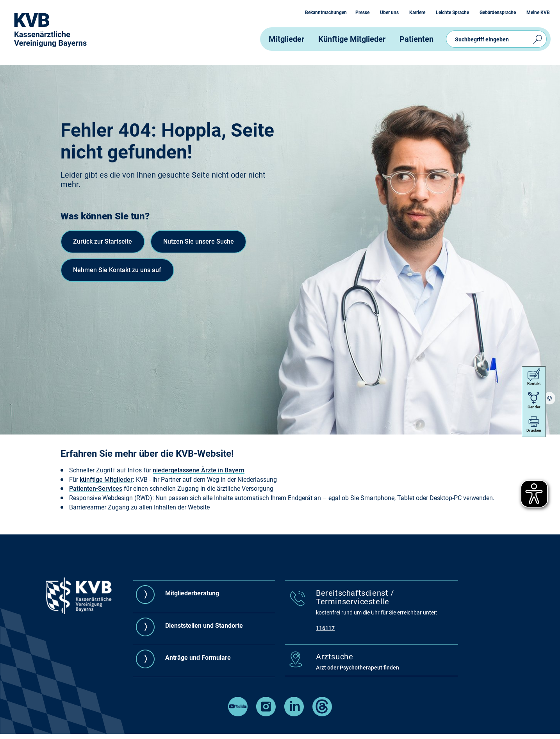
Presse (362, 12)
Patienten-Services (96, 489)
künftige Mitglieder (106, 480)
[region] (549, 424)
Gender (534, 375)
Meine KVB (538, 12)
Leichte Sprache (452, 12)
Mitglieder (286, 39)
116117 (325, 628)
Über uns (389, 12)
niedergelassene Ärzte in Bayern (199, 470)
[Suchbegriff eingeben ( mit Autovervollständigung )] (496, 39)
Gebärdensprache (498, 12)
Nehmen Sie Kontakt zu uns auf (127, 306)
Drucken (533, 398)
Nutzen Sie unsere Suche (115, 274)
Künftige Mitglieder (352, 39)
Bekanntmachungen (326, 12)
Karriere (417, 12)
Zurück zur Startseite (108, 242)
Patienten (416, 39)
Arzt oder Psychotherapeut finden (358, 668)
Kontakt (533, 352)
